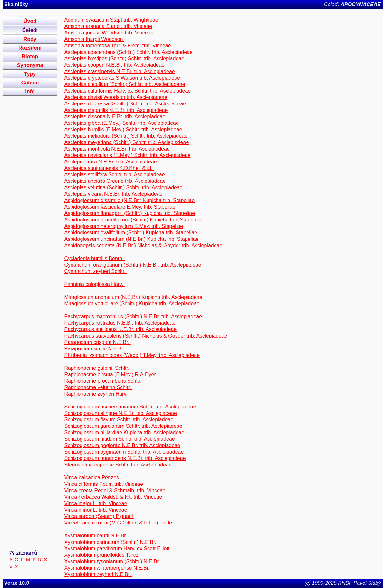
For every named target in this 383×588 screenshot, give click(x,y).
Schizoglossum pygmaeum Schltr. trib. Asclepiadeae (124, 452)
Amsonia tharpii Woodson (94, 39)
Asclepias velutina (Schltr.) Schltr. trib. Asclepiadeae (123, 187)
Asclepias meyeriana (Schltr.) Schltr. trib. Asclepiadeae (126, 142)
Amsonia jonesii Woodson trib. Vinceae (109, 33)
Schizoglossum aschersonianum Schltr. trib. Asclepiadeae (130, 407)
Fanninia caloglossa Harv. (94, 284)
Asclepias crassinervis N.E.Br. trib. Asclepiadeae (119, 71)
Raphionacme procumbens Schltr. (104, 381)
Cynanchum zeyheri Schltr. (96, 271)
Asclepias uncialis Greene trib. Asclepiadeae (115, 181)
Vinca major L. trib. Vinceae (96, 503)
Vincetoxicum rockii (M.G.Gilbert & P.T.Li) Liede (119, 523)
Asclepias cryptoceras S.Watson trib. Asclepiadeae (122, 78)
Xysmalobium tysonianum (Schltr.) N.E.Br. (113, 561)
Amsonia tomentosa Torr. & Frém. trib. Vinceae (117, 46)
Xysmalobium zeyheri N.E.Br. (98, 574)
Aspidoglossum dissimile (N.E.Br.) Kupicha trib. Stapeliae (129, 200)
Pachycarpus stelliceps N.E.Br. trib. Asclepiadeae (120, 329)
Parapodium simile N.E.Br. (95, 349)
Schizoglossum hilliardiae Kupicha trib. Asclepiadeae (124, 432)
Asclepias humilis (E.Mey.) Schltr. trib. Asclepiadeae (123, 129)
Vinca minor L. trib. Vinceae (96, 510)
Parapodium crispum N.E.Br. (97, 342)
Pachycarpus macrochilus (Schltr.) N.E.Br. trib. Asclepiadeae (133, 316)
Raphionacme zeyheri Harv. (96, 394)
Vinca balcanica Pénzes (92, 478)
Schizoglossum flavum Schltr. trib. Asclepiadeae (119, 420)
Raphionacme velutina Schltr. (98, 387)
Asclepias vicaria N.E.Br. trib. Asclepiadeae (113, 194)
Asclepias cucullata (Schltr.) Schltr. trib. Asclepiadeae (124, 84)
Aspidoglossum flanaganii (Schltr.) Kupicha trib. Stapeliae (129, 213)
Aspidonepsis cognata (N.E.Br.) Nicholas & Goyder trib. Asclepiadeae (143, 245)
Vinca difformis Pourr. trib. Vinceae (104, 484)
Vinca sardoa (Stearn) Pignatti (99, 516)
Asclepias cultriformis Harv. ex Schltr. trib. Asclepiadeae (127, 91)
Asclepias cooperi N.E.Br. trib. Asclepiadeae (114, 65)
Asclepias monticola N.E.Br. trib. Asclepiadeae (117, 149)
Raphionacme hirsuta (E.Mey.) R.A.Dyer (111, 374)
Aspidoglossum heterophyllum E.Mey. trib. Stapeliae (124, 226)
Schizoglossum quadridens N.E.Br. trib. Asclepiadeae (125, 458)
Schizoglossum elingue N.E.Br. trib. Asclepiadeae (120, 413)
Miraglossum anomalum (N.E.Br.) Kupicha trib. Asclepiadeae (133, 297)
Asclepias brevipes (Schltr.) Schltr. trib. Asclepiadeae (124, 59)
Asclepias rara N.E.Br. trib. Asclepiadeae (110, 162)
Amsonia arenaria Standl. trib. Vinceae (108, 26)
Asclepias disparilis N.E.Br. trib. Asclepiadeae (116, 110)
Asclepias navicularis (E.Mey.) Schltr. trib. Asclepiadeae (127, 155)
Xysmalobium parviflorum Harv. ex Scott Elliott (117, 549)
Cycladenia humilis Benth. (95, 258)
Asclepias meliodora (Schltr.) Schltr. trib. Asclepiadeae (126, 136)
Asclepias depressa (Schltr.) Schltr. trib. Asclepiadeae (125, 104)
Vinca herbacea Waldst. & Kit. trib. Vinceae (113, 497)
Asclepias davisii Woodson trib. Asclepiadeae (116, 97)
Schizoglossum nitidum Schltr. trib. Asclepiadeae (119, 439)
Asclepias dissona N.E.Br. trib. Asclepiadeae (115, 117)
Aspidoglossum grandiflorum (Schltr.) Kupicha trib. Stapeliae (133, 220)
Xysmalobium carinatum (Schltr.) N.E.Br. (111, 542)
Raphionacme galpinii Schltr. (97, 368)
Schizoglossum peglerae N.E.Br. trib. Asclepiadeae (122, 445)
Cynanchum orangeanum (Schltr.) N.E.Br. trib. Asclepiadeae (133, 265)
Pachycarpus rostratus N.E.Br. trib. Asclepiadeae (120, 323)
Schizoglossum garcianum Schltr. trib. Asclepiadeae (123, 426)
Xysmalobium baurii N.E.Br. (96, 536)
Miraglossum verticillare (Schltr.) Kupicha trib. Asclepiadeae (132, 304)
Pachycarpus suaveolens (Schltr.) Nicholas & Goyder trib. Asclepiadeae (146, 336)
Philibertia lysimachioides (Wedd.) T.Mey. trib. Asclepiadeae (132, 355)
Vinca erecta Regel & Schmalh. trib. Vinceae (115, 490)
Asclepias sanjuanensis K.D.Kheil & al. (109, 168)
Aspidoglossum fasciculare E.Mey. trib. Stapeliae (120, 207)
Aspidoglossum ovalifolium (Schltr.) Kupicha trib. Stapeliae (131, 233)
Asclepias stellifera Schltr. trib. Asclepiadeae (114, 175)
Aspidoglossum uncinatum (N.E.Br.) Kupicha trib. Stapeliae (131, 239)
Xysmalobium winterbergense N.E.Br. (107, 568)
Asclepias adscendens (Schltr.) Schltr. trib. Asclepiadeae (128, 52)
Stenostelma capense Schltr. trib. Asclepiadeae (118, 465)
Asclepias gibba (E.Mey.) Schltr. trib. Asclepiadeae (121, 123)
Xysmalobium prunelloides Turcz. (103, 555)
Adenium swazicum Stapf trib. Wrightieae (111, 20)
